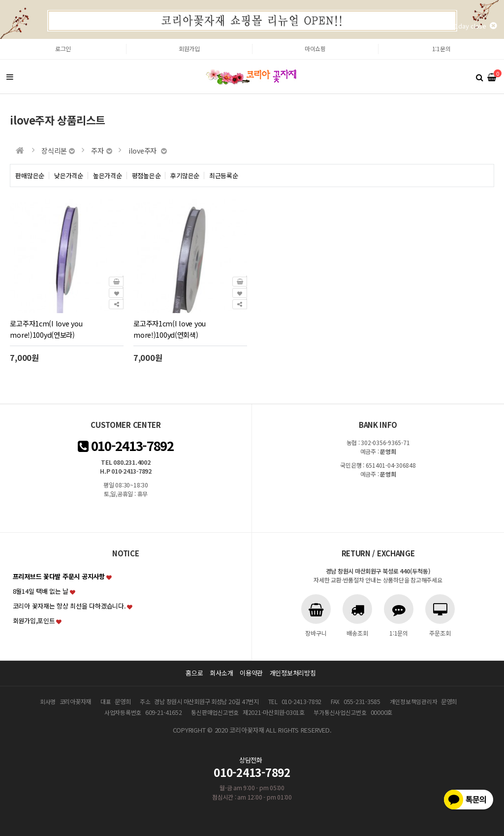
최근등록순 (224, 176)
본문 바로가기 (0, 39)
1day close (476, 26)
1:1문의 (441, 48)
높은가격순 (108, 176)
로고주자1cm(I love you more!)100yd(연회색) (170, 329)
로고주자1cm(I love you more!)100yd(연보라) (46, 329)
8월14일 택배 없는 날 (41, 591)
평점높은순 (146, 176)
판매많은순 (30, 176)
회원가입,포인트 (34, 621)
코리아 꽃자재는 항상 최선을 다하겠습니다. (69, 606)
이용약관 (251, 673)
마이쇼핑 (315, 48)
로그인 (63, 48)
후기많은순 (185, 176)
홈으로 (194, 673)
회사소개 (221, 673)
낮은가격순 (69, 176)
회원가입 (189, 48)
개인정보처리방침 (293, 673)
